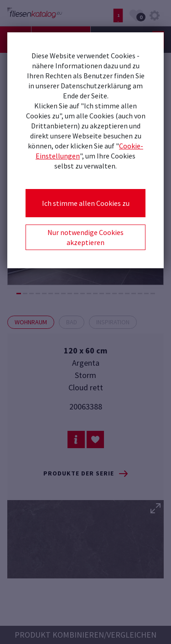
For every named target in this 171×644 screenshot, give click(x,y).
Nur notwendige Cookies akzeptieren (85, 237)
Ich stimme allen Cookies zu (86, 203)
